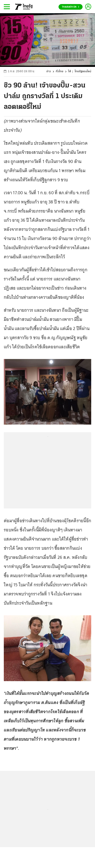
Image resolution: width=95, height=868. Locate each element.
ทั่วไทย (60, 72)
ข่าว (49, 72)
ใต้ (70, 72)
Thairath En (71, 7)
